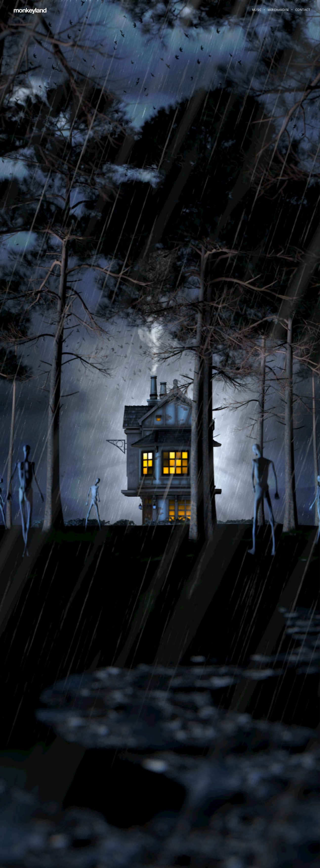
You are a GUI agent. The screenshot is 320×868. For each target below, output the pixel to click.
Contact (303, 10)
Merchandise (278, 10)
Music (257, 10)
